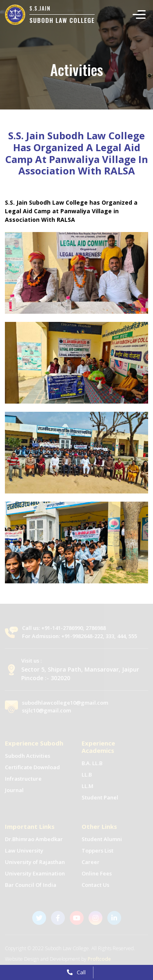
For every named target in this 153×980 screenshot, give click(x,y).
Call (76, 972)
